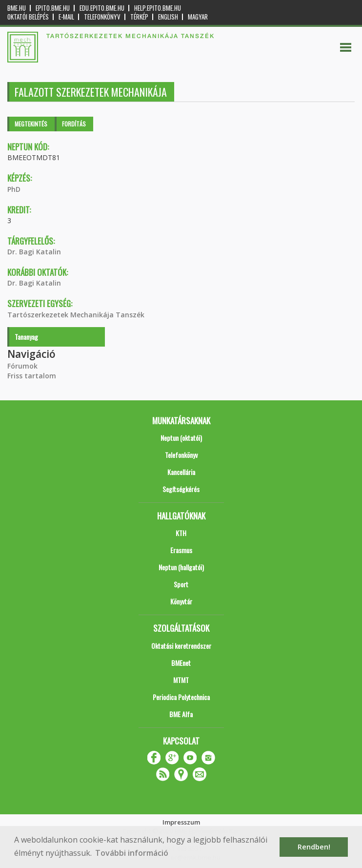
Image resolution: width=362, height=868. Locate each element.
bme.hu (17, 8)
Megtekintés (31, 124)
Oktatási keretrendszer (181, 646)
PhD (14, 189)
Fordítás (74, 124)
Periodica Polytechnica (181, 697)
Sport (181, 584)
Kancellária (181, 472)
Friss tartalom (32, 376)
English (168, 17)
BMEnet (181, 663)
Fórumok (22, 366)
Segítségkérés (181, 489)
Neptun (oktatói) (181, 438)
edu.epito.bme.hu (102, 8)
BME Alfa (181, 714)
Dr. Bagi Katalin (34, 252)
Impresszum (181, 822)
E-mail (66, 17)
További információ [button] (132, 853)
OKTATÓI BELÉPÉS (28, 17)
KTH (181, 533)
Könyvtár (181, 601)
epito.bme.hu (53, 8)
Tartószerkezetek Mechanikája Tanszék (76, 315)
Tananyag (26, 337)
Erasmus (181, 550)
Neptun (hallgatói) (181, 567)
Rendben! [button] (314, 847)
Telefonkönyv (102, 17)
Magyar (198, 17)
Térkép (139, 17)
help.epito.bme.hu (158, 8)
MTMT (181, 680)
